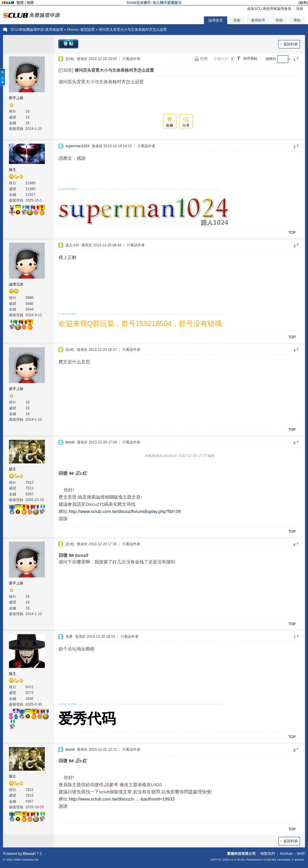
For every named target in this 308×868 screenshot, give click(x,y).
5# (71, 555)
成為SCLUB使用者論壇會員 (269, 9)
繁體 (20, 3)
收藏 (170, 125)
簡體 (30, 3)
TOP (292, 233)
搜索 (237, 20)
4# (71, 473)
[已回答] (66, 70)
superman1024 (77, 146)
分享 (186, 125)
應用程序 (258, 20)
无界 (69, 637)
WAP (301, 854)
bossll (70, 442)
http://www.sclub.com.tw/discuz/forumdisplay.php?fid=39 (125, 511)
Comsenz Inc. (30, 859)
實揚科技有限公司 (241, 854)
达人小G (72, 245)
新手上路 (16, 98)
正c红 (70, 59)
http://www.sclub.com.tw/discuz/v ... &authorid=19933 (122, 799)
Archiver (286, 854)
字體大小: (221, 59)
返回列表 (291, 44)
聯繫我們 (268, 854)
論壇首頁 (216, 20)
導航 (297, 20)
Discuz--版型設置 (81, 30)
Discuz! (29, 854)
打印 (204, 59)
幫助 (279, 20)
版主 (13, 170)
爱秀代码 (87, 719)
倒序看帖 (250, 59)
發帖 (69, 44)
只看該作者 (131, 59)
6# (71, 761)
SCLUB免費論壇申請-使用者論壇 (37, 30)
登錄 (300, 9)
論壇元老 (16, 284)
